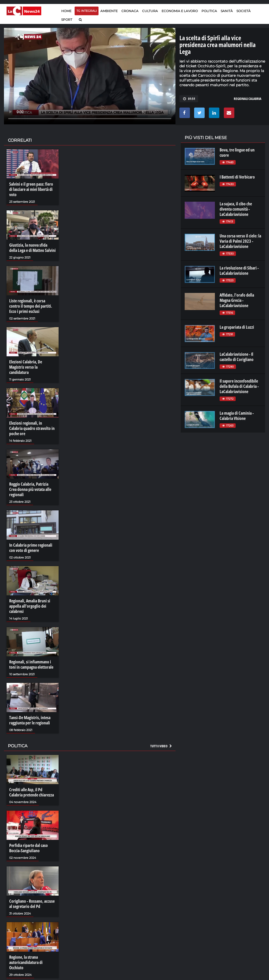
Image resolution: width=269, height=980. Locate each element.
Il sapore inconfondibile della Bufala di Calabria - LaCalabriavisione (239, 386)
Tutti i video (161, 746)
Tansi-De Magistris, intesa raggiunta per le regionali (30, 720)
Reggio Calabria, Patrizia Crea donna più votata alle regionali (30, 489)
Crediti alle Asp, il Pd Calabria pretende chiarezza (32, 792)
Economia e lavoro (180, 11)
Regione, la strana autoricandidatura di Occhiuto (26, 962)
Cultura (150, 11)
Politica (209, 11)
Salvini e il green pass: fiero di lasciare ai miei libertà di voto (31, 189)
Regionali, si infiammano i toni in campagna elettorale (31, 664)
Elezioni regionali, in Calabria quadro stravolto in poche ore (32, 428)
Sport (67, 20)
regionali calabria (248, 99)
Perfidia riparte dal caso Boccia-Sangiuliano (29, 848)
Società (244, 11)
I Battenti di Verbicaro (237, 177)
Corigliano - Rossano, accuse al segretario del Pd (32, 904)
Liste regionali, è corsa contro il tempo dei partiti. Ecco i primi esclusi (31, 306)
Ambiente (109, 11)
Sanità (227, 11)
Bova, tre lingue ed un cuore (237, 153)
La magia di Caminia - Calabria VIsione (237, 416)
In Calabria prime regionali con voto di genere (31, 548)
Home (66, 11)
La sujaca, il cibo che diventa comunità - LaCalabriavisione (236, 209)
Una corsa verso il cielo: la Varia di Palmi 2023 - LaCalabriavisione (240, 241)
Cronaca (130, 11)
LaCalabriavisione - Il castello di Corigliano (237, 357)
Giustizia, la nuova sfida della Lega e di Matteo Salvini (32, 248)
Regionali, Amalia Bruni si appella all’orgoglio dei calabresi (30, 606)
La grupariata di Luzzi (237, 327)
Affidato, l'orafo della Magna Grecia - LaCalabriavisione (237, 300)
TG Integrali (87, 11)
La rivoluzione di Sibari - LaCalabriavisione (239, 271)
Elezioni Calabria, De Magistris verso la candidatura (26, 367)
